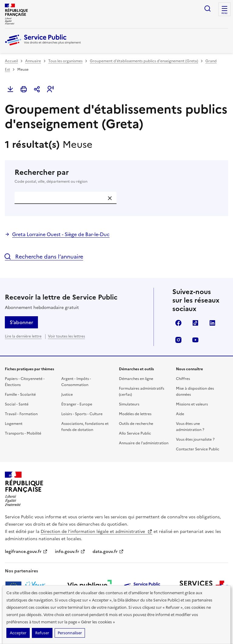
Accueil (11, 61)
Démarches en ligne (136, 379)
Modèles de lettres (135, 414)
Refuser (42, 633)
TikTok (195, 323)
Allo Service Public (135, 433)
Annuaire (33, 61)
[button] (50, 89)
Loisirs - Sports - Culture (82, 414)
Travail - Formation (21, 414)
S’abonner (21, 322)
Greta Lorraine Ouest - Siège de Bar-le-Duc (61, 234)
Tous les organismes (65, 61)
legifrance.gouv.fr (26, 552)
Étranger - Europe (77, 404)
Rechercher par (116, 176)
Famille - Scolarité (20, 395)
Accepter (18, 633)
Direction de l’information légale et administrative (96, 532)
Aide (180, 414)
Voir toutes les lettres (66, 336)
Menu (225, 13)
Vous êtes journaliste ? (195, 439)
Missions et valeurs (192, 404)
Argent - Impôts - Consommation (76, 382)
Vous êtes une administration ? (190, 427)
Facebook (178, 323)
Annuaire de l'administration (144, 443)
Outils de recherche (136, 424)
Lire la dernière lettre (23, 336)
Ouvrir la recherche (208, 8)
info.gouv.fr (70, 552)
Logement (14, 424)
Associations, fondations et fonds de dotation (85, 427)
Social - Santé (17, 404)
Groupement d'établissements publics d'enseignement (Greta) (144, 61)
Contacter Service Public (198, 449)
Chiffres (183, 379)
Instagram (178, 340)
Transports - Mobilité (23, 433)
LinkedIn (212, 323)
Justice (67, 395)
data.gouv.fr (108, 552)
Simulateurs (129, 404)
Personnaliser (70, 633)
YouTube (195, 340)
